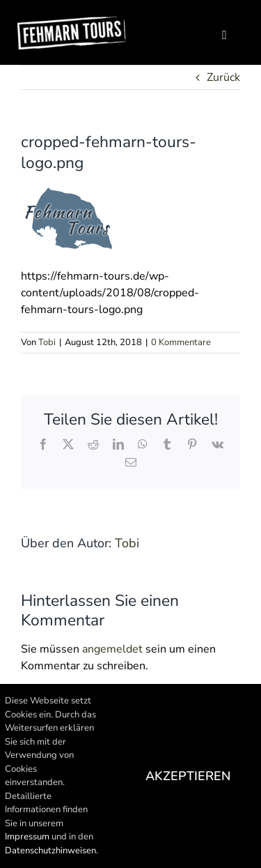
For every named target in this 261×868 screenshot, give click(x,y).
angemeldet (112, 649)
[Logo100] (72, 21)
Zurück (223, 77)
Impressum (27, 837)
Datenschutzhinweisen (50, 851)
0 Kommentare (181, 342)
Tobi (47, 342)
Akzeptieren (188, 776)
